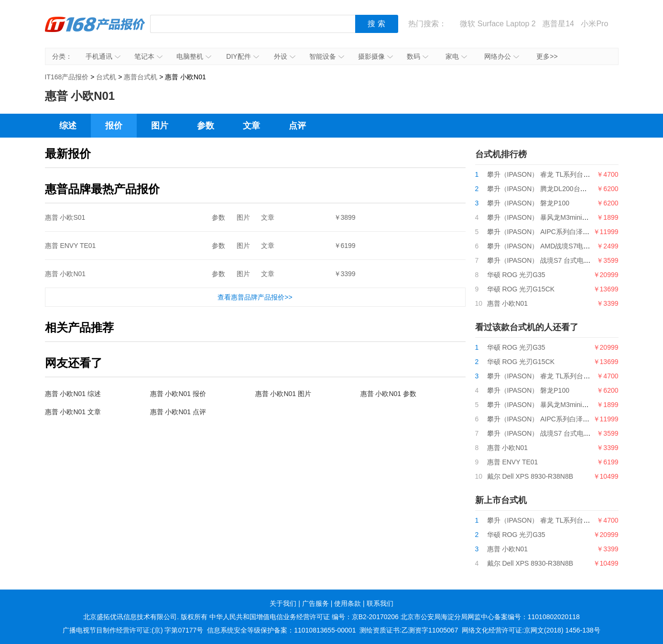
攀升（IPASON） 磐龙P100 (528, 203)
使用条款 (348, 603)
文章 (251, 126)
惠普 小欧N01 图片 (283, 394)
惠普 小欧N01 (65, 274)
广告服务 (315, 603)
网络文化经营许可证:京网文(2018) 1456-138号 (531, 630)
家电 (456, 56)
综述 (68, 126)
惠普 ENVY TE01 (71, 246)
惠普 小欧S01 (65, 217)
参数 (206, 126)
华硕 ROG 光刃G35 (516, 275)
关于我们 (283, 603)
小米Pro (594, 24)
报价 (114, 126)
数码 (418, 56)
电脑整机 (194, 56)
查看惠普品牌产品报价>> (255, 297)
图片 (160, 126)
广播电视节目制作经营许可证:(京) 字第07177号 (133, 630)
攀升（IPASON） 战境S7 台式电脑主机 (546, 260)
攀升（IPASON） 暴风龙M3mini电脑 (541, 217)
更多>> (547, 56)
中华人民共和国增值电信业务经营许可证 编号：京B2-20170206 (304, 617)
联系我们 (380, 603)
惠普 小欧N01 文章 (73, 412)
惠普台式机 (141, 77)
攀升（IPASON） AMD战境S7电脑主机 (545, 246)
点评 (297, 126)
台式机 (106, 77)
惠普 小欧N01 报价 (178, 394)
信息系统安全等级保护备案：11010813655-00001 (281, 630)
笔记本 (148, 56)
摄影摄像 (375, 56)
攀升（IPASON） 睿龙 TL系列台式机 (542, 174)
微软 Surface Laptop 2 (498, 24)
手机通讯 (103, 56)
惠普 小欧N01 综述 (73, 394)
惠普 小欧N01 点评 (178, 412)
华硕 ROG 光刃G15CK (521, 289)
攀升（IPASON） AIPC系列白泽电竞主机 (548, 232)
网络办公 (502, 56)
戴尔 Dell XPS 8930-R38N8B (530, 476)
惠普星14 (558, 24)
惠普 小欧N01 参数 (388, 394)
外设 (285, 56)
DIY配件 (242, 56)
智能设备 (327, 56)
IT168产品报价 (95, 31)
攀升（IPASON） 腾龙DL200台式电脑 (544, 189)
